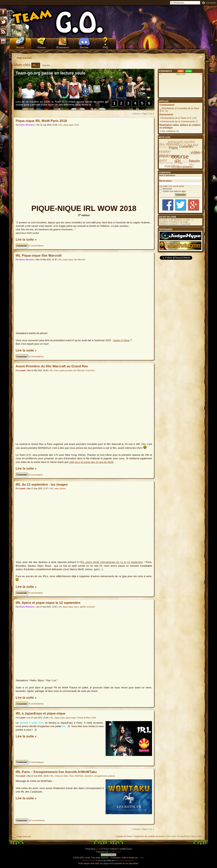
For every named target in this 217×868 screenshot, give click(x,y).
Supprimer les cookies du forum (149, 836)
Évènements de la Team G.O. (177, 118)
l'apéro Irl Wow (121, 340)
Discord (84, 47)
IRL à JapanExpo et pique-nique (41, 713)
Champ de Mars (84, 718)
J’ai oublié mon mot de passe (172, 186)
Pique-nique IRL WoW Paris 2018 (41, 121)
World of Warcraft (90, 861)
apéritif (83, 607)
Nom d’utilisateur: (167, 175)
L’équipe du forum (124, 836)
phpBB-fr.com (115, 852)
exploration (162, 152)
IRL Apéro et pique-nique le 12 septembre (48, 603)
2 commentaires (36, 246)
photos (63, 489)
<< (160, 74)
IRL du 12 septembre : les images (42, 485)
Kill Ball (193, 145)
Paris (77, 125)
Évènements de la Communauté (178, 122)
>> (201, 74)
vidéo (57, 489)
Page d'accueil (24, 58)
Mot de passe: (166, 181)
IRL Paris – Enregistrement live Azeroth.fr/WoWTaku (56, 772)
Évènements (63, 47)
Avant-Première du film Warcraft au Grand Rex (52, 366)
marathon (172, 166)
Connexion (211, 3)
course (180, 156)
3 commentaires (36, 762)
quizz (76, 607)
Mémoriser (166, 189)
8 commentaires (36, 357)
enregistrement (101, 776)
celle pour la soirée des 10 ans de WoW (91, 462)
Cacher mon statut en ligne (173, 191)
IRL (61, 125)
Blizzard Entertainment (125, 861)
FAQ (106, 47)
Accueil (20, 47)
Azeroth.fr (89, 776)
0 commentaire (36, 475)
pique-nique (68, 125)
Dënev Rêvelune (27, 125)
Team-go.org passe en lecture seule (51, 73)
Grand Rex (90, 371)
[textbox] (50, 65)
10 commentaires (37, 820)
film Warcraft (79, 260)
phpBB (99, 849)
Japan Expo (59, 718)
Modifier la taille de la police (200, 57)
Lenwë (22, 371)
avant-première (66, 371)
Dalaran (186, 146)
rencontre (91, 607)
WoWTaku (79, 776)
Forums (42, 47)
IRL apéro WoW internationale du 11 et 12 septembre (112, 562)
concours (185, 167)
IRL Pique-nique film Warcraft (39, 256)
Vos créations (168, 131)
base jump (166, 163)
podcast (111, 776)
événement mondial (181, 142)
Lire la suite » (26, 239)
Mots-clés (23, 65)
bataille (194, 161)
